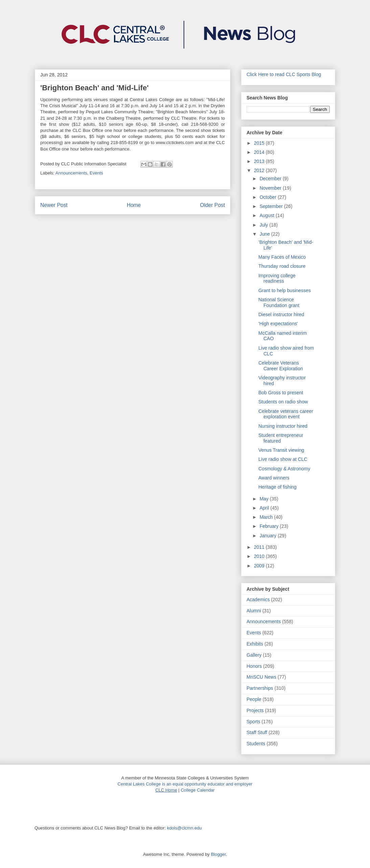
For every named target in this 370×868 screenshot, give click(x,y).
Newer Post (54, 205)
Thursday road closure (282, 266)
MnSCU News (261, 677)
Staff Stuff (257, 732)
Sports (253, 722)
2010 (260, 556)
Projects (255, 710)
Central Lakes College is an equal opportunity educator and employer (185, 784)
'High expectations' (278, 324)
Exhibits (255, 644)
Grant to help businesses (285, 290)
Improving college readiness (277, 278)
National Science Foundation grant (279, 302)
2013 (260, 161)
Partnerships (260, 688)
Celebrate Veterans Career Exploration (281, 366)
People (254, 699)
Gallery (254, 655)
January (269, 536)
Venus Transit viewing (281, 450)
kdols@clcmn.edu (184, 828)
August (267, 215)
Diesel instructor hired (281, 314)
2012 (260, 170)
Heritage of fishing (277, 487)
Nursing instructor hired (283, 426)
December (271, 179)
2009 (260, 566)
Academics (258, 600)
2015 (260, 143)
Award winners (274, 478)
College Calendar (198, 790)
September (272, 206)
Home (134, 205)
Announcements (71, 173)
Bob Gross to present (281, 393)
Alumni (254, 611)
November (271, 188)
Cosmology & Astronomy (284, 469)
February (270, 526)
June (265, 234)
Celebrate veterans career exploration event (286, 414)
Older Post (212, 205)
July (264, 225)
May (264, 499)
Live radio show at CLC (283, 459)
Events (96, 173)
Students (256, 744)
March (267, 517)
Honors (254, 666)
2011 (260, 547)
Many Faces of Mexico (282, 257)
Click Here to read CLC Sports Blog (284, 74)
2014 (260, 152)
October (269, 197)
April (265, 508)
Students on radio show (283, 402)
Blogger (218, 854)
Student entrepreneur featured (281, 438)
